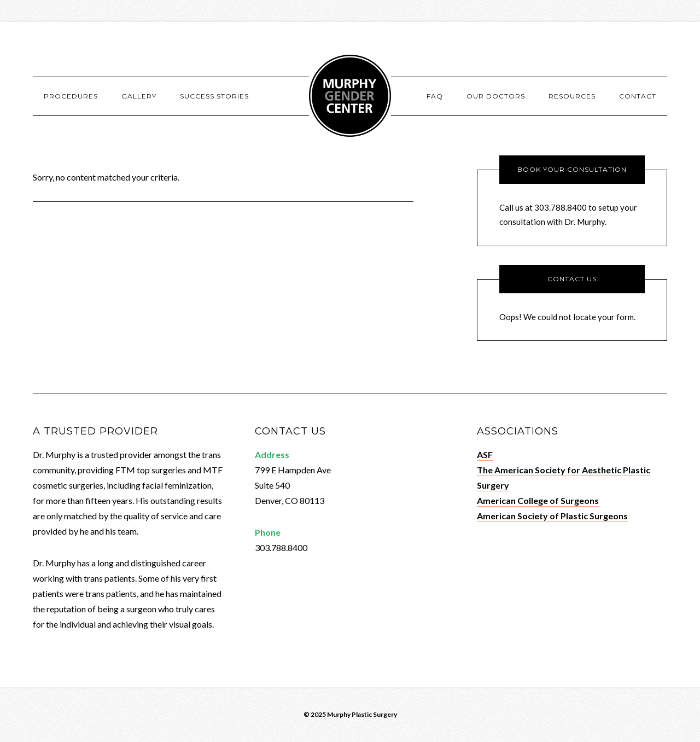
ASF (485, 454)
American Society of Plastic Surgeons (552, 516)
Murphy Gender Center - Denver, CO (350, 96)
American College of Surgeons (538, 500)
